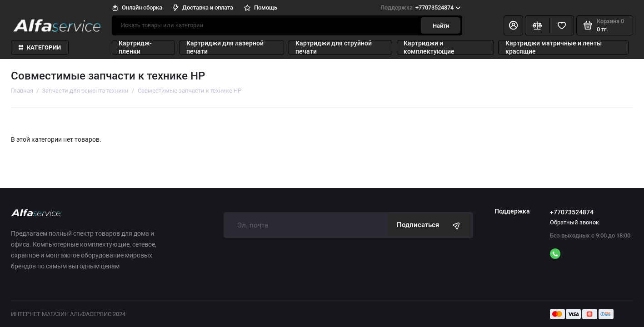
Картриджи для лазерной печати (225, 48)
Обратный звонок (574, 222)
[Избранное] (562, 25)
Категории (40, 47)
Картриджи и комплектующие (429, 48)
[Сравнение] (537, 25)
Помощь (261, 7)
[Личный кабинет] (513, 25)
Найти (441, 25)
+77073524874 (420, 7)
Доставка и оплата (203, 7)
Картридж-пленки (135, 48)
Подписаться (429, 225)
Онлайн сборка (137, 7)
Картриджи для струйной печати (334, 48)
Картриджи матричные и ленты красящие (554, 48)
